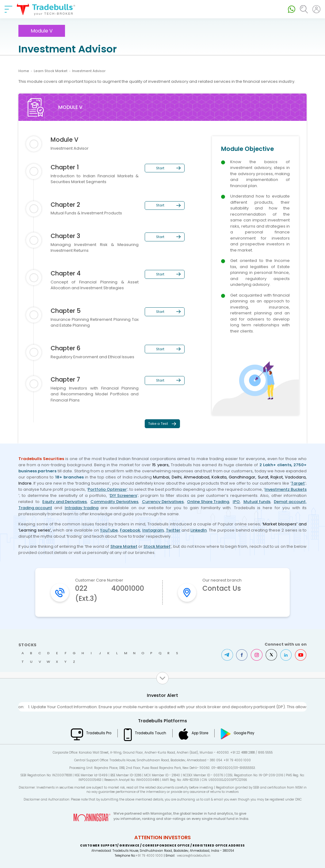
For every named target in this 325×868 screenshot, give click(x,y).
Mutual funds (257, 502)
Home (24, 71)
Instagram (153, 530)
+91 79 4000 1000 (149, 856)
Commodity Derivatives (114, 502)
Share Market (124, 546)
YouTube (109, 530)
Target (298, 483)
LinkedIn (199, 530)
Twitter (173, 530)
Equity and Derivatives (65, 502)
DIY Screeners (123, 495)
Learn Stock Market (51, 71)
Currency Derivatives (163, 502)
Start (160, 168)
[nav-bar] (8, 9)
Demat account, (290, 502)
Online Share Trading (208, 502)
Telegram (227, 655)
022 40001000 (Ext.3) (110, 593)
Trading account (35, 508)
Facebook (130, 530)
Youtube (301, 655)
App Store (200, 733)
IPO (236, 502)
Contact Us (222, 588)
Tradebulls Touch (151, 733)
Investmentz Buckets (286, 489)
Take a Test (158, 424)
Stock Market (157, 546)
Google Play (244, 733)
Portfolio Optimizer (107, 489)
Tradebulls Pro (99, 733)
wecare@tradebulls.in (194, 856)
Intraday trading (82, 508)
